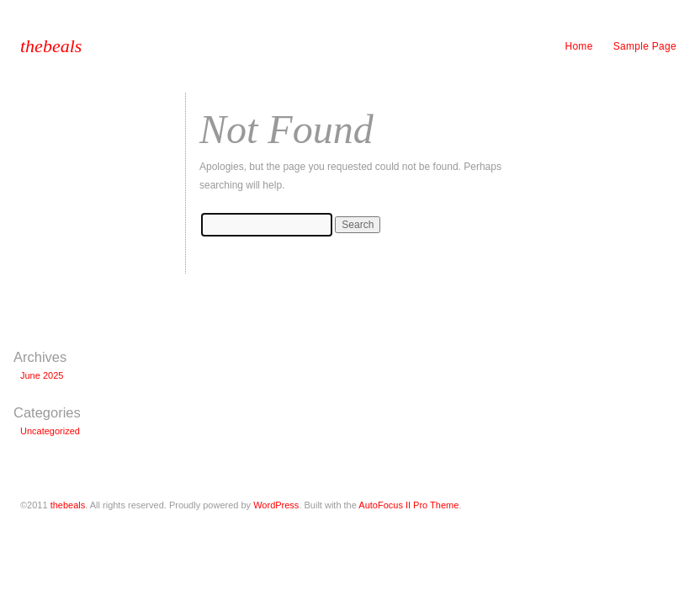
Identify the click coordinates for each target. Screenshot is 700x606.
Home (578, 46)
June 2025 (42, 375)
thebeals (51, 46)
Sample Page (645, 46)
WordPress (276, 505)
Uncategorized (50, 431)
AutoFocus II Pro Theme (408, 505)
